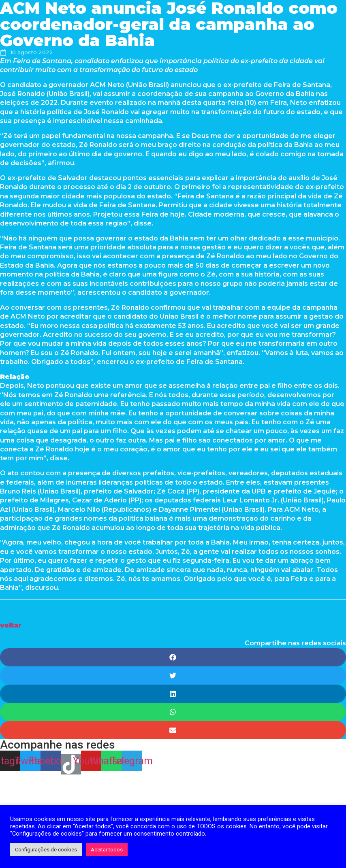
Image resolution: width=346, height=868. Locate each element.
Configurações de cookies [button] (46, 850)
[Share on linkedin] (173, 694)
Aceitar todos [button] (107, 850)
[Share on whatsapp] (173, 712)
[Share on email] (173, 730)
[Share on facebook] (173, 657)
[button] (11, 625)
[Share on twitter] (173, 675)
